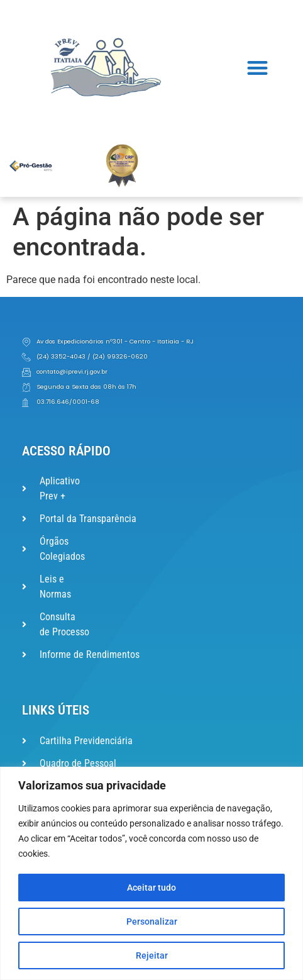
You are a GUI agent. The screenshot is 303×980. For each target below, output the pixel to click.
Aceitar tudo (151, 888)
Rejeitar (152, 955)
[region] (151, 873)
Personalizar (152, 922)
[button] (257, 68)
